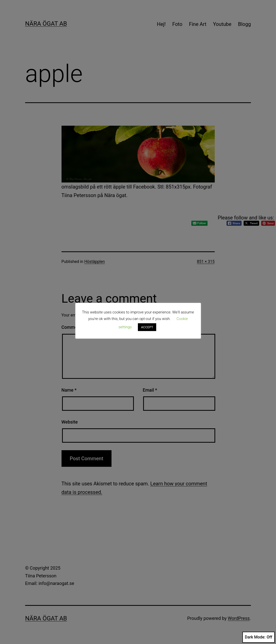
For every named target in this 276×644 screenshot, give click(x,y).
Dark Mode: (259, 637)
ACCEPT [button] (147, 327)
